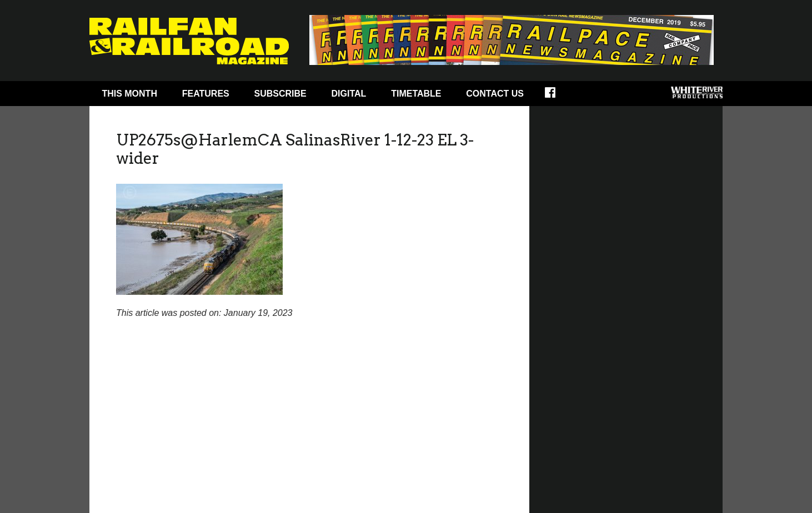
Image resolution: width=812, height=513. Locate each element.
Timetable (416, 94)
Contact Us (495, 94)
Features (206, 94)
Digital (349, 94)
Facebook (557, 96)
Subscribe (280, 94)
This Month (129, 94)
